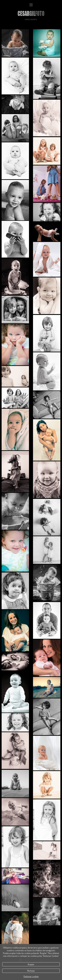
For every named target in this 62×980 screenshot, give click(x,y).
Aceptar (31, 964)
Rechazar (31, 971)
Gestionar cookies (31, 976)
